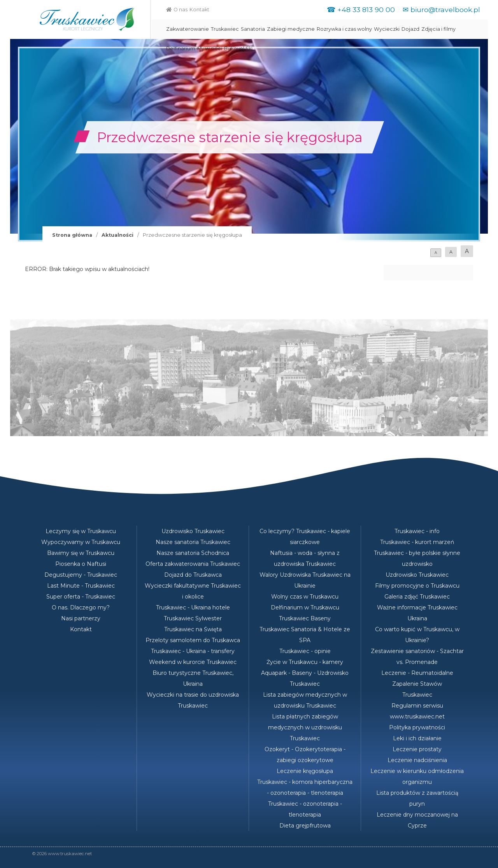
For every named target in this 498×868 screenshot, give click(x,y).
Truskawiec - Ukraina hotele (193, 607)
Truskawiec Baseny (305, 618)
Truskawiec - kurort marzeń (417, 542)
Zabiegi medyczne (291, 29)
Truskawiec (225, 29)
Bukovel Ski (238, 48)
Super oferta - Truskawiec (81, 597)
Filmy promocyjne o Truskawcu (417, 586)
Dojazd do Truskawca (193, 575)
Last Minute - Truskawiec (81, 586)
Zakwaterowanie (188, 29)
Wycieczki (387, 29)
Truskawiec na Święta (193, 629)
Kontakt (199, 10)
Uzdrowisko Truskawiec (193, 531)
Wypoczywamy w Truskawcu (81, 542)
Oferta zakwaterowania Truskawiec (193, 564)
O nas (181, 10)
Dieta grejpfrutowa (305, 826)
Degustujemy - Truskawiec (81, 575)
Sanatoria (253, 29)
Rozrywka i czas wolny (344, 29)
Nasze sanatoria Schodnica (193, 553)
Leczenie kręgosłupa (305, 771)
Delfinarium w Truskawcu (305, 607)
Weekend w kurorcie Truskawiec (193, 662)
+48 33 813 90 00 (366, 10)
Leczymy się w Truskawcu (81, 531)
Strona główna (72, 235)
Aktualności (117, 235)
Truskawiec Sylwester (193, 618)
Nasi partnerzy (81, 618)
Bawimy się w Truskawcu (81, 553)
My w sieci (210, 48)
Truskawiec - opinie (305, 651)
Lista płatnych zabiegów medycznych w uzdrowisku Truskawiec (305, 727)
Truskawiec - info (417, 531)
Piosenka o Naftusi (81, 564)
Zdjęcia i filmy (438, 29)
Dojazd (410, 29)
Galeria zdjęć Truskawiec (417, 597)
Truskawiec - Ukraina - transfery (193, 651)
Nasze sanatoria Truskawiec (193, 542)
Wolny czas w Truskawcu (305, 597)
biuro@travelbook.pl (445, 10)
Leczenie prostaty (417, 749)
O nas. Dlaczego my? (81, 607)
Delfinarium (181, 48)
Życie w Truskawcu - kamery (305, 662)
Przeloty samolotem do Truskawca (193, 640)
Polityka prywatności (417, 727)
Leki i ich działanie (417, 738)
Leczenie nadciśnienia (417, 760)
